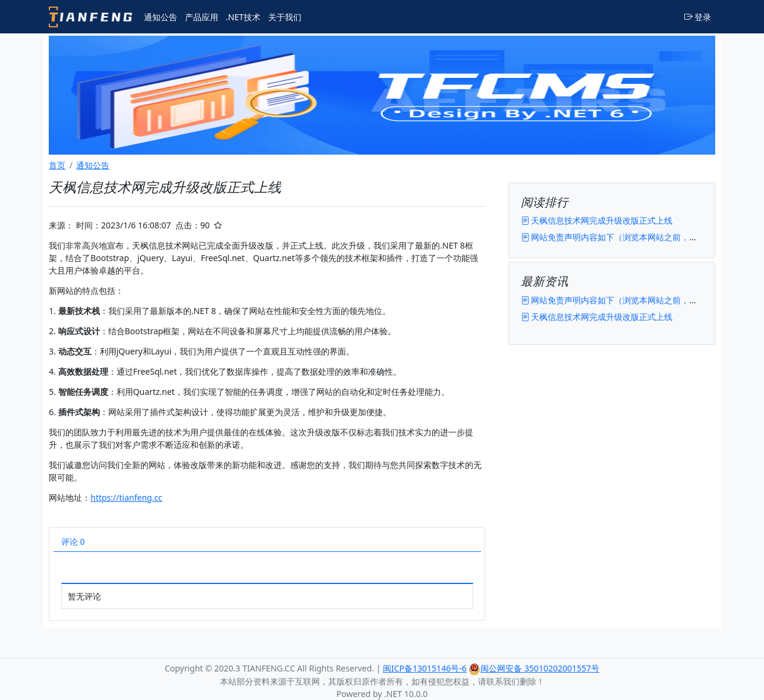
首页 (57, 165)
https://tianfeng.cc (126, 497)
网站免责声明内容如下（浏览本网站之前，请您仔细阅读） (634, 237)
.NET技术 (243, 17)
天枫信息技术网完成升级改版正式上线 (597, 220)
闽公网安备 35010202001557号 (534, 668)
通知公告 (161, 17)
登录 (698, 17)
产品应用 (202, 17)
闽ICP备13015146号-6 (425, 668)
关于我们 (285, 17)
